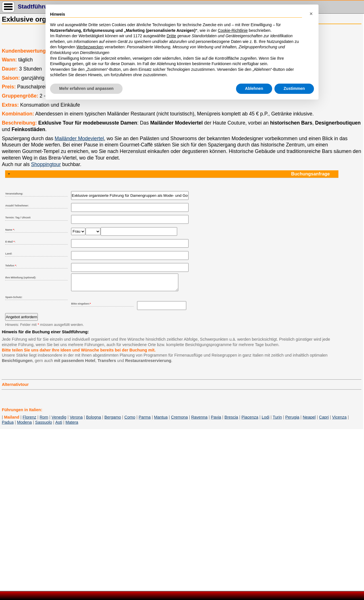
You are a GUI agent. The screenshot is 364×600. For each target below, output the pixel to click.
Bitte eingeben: (81, 307)
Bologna (94, 421)
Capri (324, 421)
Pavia (216, 421)
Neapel (309, 421)
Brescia (231, 421)
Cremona (179, 421)
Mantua (161, 421)
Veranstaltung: (14, 194)
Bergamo (113, 421)
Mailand (12, 421)
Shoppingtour (46, 164)
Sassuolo (44, 426)
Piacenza (250, 421)
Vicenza (339, 421)
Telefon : (11, 266)
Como (130, 421)
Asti (59, 426)
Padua (8, 426)
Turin (277, 421)
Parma (144, 421)
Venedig (59, 421)
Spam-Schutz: (14, 301)
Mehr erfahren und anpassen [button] (86, 88)
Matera (72, 426)
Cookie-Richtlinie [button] (233, 30)
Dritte (171, 36)
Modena (24, 426)
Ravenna (199, 421)
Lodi (265, 421)
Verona (76, 421)
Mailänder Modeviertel (79, 138)
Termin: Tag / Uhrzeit (18, 218)
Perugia (292, 421)
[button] (311, 14)
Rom (44, 421)
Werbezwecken (90, 47)
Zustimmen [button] (294, 88)
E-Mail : (10, 242)
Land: (9, 254)
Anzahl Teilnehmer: (17, 206)
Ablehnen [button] (254, 88)
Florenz (29, 421)
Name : (10, 230)
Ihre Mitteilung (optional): (21, 278)
